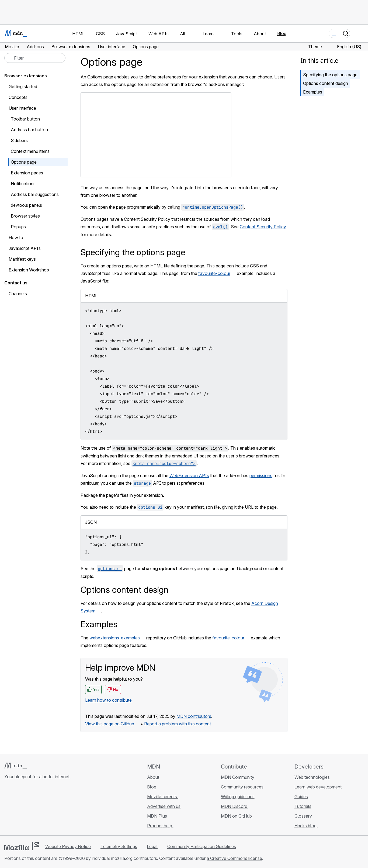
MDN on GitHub (237, 816)
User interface (22, 108)
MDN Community (238, 777)
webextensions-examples (115, 638)
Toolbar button (25, 119)
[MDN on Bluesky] (17, 809)
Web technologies (312, 777)
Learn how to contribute (108, 700)
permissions (261, 476)
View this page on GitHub (110, 724)
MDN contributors (194, 716)
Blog (282, 33)
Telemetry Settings (119, 846)
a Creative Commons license (234, 858)
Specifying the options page (330, 75)
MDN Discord (235, 806)
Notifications (23, 184)
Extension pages (27, 173)
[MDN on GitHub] (8, 809)
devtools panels (26, 205)
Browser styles (25, 216)
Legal (152, 846)
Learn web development (318, 787)
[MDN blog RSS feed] (46, 809)
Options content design (326, 83)
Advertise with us (164, 806)
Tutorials (303, 806)
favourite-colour (214, 273)
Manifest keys (22, 259)
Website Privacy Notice (68, 846)
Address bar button (29, 130)
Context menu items (30, 151)
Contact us (16, 283)
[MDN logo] (15, 766)
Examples (313, 92)
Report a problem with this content (178, 724)
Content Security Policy (263, 227)
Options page (24, 162)
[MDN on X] (27, 809)
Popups (18, 227)
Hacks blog (306, 826)
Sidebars (19, 140)
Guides (301, 797)
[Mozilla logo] (22, 846)
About (153, 777)
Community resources (242, 787)
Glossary (303, 816)
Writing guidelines (238, 797)
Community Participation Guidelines (202, 846)
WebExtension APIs (189, 476)
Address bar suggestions (35, 194)
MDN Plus (157, 816)
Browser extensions (26, 76)
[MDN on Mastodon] (37, 809)
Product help (160, 826)
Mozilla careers (163, 797)
